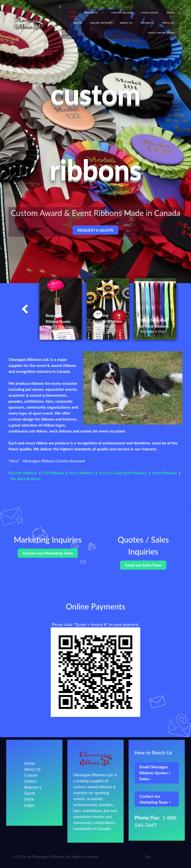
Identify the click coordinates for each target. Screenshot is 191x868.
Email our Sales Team (143, 565)
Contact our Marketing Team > (155, 799)
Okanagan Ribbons (48, 856)
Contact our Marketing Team (48, 553)
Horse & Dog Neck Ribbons (123, 473)
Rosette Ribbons (23, 473)
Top (147, 856)
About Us (32, 769)
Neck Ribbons (81, 473)
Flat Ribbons (53, 473)
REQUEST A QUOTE (95, 230)
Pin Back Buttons (26, 479)
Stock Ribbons (164, 473)
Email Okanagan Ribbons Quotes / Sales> (155, 773)
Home (29, 763)
